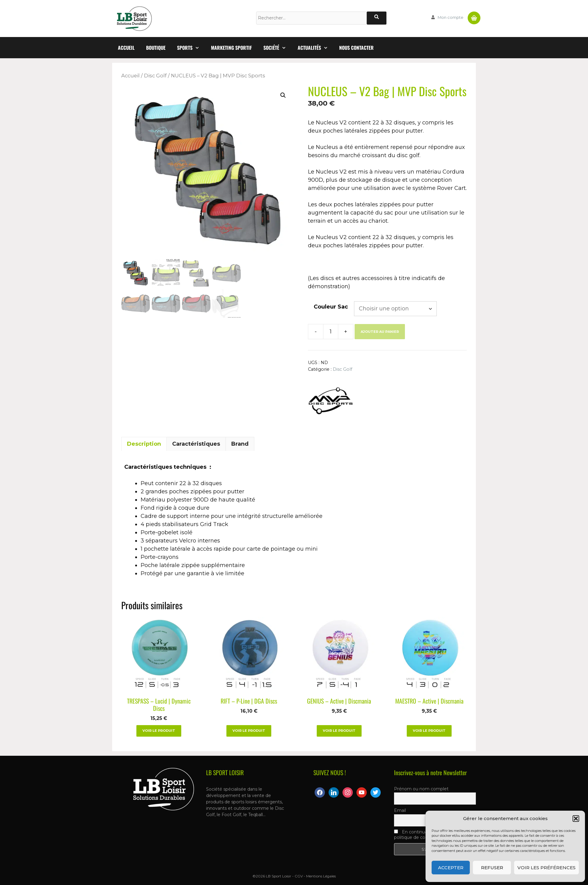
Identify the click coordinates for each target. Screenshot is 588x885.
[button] (576, 819)
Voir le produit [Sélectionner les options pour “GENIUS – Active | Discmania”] (339, 731)
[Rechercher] (377, 18)
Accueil (126, 48)
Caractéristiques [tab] (196, 444)
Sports (191, 48)
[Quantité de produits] (331, 332)
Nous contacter (356, 48)
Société (278, 48)
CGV (299, 876)
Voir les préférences (546, 868)
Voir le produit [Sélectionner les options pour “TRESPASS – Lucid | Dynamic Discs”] (159, 731)
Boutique (156, 48)
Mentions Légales (321, 876)
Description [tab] (144, 444)
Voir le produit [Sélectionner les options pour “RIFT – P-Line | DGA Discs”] (249, 731)
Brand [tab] (240, 444)
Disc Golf (155, 76)
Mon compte (451, 17)
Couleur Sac (331, 307)
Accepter (451, 868)
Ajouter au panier (380, 332)
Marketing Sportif (231, 48)
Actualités (316, 48)
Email (400, 810)
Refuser (492, 868)
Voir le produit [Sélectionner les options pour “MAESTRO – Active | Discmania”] (429, 731)
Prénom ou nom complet (421, 789)
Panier (474, 15)
